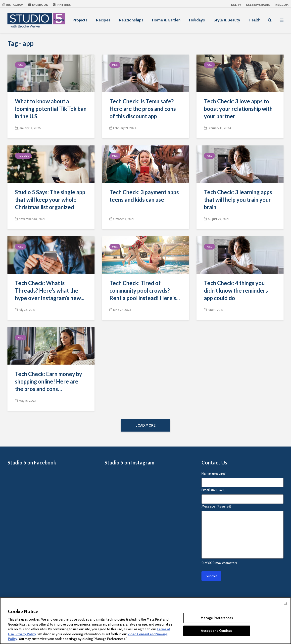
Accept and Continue (217, 631)
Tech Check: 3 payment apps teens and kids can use (144, 196)
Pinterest (63, 5)
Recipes (103, 20)
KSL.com (282, 5)
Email (214, 490)
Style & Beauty (227, 20)
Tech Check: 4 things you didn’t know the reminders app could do (236, 290)
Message (216, 506)
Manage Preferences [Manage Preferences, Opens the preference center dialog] (217, 618)
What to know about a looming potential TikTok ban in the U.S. (51, 109)
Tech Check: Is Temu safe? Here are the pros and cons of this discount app (143, 109)
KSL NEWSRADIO (258, 5)
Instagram (13, 5)
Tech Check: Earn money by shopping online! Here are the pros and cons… (48, 381)
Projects (80, 20)
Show (59, 20)
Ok (286, 604)
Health (255, 20)
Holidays (197, 20)
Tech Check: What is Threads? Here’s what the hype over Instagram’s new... (50, 290)
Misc (20, 65)
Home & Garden (166, 20)
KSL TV (236, 5)
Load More (145, 425)
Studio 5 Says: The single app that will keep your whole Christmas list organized (50, 200)
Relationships (131, 20)
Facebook (38, 5)
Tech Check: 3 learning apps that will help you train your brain (238, 200)
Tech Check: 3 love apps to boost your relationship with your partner (238, 109)
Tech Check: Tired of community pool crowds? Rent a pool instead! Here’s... (145, 290)
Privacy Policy (26, 634)
